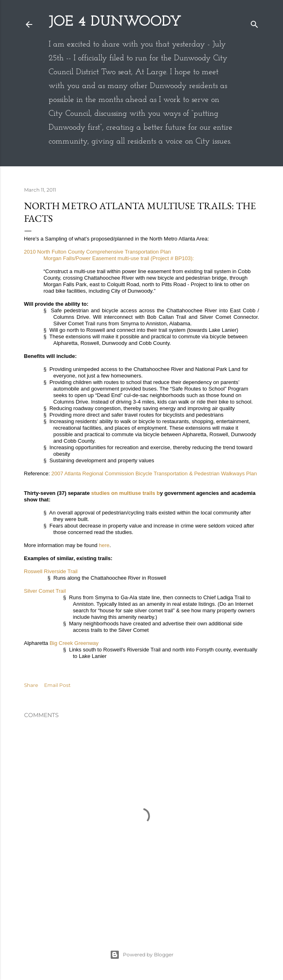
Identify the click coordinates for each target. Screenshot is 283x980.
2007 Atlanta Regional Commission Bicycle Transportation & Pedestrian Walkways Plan (154, 473)
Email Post (57, 685)
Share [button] (31, 685)
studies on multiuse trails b (125, 493)
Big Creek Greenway (74, 643)
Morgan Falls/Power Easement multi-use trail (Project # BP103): (119, 258)
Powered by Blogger (142, 955)
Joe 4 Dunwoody (115, 22)
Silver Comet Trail (45, 591)
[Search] (254, 23)
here (104, 545)
